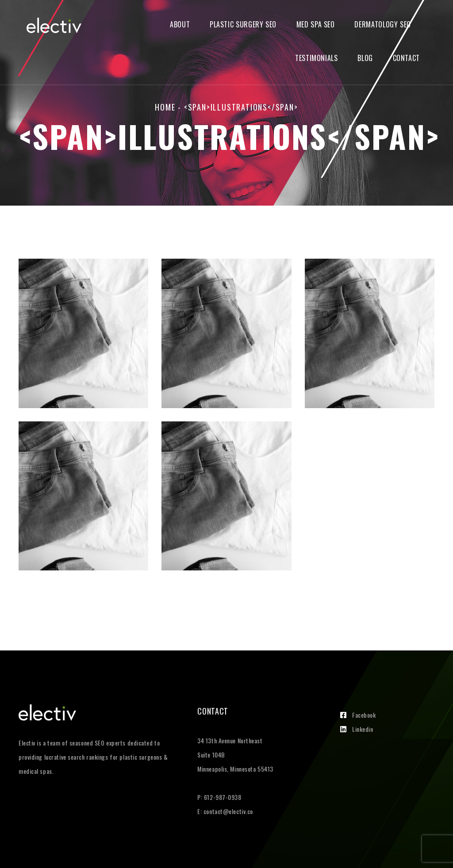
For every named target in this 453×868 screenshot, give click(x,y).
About (180, 25)
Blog (365, 58)
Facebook (358, 715)
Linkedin (357, 729)
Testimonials (317, 58)
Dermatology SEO (383, 25)
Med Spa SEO (316, 25)
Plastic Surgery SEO (243, 25)
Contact (406, 58)
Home (165, 107)
